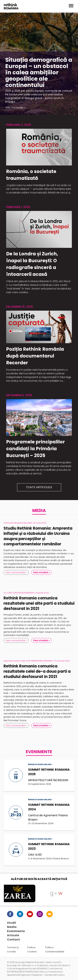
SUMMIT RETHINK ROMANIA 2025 (49, 772)
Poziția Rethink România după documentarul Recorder (35, 356)
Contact (13, 940)
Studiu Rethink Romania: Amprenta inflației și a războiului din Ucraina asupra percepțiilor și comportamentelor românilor (38, 536)
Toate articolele (39, 487)
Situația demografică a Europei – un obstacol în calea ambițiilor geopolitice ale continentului (39, 72)
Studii (12, 923)
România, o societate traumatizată (31, 175)
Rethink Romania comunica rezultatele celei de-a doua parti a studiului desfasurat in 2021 (37, 671)
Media (12, 927)
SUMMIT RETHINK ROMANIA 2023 (49, 846)
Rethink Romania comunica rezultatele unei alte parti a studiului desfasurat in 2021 (39, 603)
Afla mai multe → (16, 108)
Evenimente (16, 931)
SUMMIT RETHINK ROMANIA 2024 (49, 807)
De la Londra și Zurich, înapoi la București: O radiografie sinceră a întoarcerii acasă (32, 264)
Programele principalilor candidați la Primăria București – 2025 (35, 449)
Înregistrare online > (40, 764)
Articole (13, 935)
